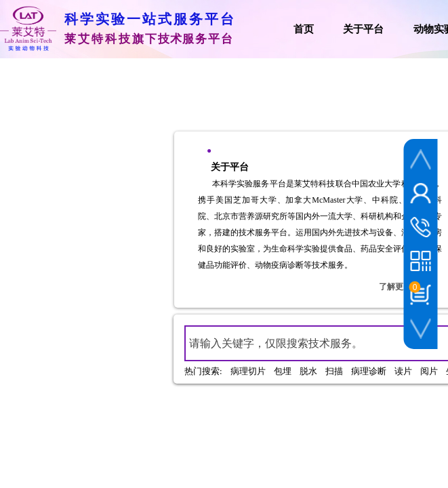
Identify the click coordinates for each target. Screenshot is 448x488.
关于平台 (363, 29)
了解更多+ (398, 287)
